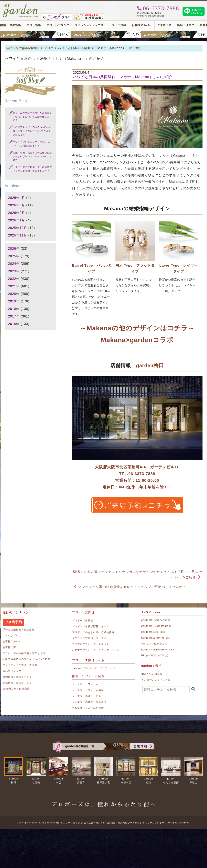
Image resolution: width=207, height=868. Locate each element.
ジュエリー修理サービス (87, 696)
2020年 (14, 294)
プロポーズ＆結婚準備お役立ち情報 (24, 653)
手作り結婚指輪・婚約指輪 (19, 630)
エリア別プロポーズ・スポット (91, 644)
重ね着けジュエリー (15, 671)
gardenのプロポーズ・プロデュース (94, 668)
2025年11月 (18, 235)
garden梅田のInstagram (156, 626)
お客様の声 (9, 647)
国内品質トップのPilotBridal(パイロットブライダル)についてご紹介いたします (32, 131)
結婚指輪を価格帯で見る (17, 683)
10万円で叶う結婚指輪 (16, 689)
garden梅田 (150, 365)
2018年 (14, 309)
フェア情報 (119, 25)
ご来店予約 (164, 25)
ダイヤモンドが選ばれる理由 (20, 665)
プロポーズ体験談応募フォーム (91, 626)
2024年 (14, 264)
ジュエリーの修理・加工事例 (89, 702)
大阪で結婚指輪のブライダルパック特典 (27, 659)
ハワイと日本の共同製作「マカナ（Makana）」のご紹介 (123, 77)
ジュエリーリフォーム (85, 684)
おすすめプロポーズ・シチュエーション (96, 650)
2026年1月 (17, 220)
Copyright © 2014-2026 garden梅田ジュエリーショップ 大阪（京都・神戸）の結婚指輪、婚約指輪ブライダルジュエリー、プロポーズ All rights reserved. (103, 823)
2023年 (14, 271)
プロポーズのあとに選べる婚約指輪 (93, 632)
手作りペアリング (58, 25)
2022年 (14, 279)
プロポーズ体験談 (83, 621)
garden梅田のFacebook (156, 620)
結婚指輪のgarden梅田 (23, 48)
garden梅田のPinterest (156, 638)
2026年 (14, 249)
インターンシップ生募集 (156, 680)
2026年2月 (17, 213)
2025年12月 (18, 228)
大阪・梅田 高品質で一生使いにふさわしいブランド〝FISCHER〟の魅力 (33, 156)
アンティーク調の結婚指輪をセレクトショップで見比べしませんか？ (132, 587)
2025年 (14, 256)
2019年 (14, 301)
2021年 (14, 286)
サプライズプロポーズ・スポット (92, 638)
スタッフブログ (12, 636)
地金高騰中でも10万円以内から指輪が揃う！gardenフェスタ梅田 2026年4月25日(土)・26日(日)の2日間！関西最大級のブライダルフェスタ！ (103, 34)
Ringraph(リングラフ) (155, 656)
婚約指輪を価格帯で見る (17, 677)
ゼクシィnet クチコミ (154, 644)
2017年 (14, 316)
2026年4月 (17, 198)
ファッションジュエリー (91, 25)
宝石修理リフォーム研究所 (88, 708)
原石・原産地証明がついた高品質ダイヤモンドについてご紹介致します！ (33, 117)
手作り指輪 (34, 25)
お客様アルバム (142, 25)
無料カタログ (186, 25)
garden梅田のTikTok (154, 632)
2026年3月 (17, 205)
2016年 (14, 324)
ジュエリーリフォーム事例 (88, 690)
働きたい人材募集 (152, 674)
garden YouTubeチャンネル (158, 650)
